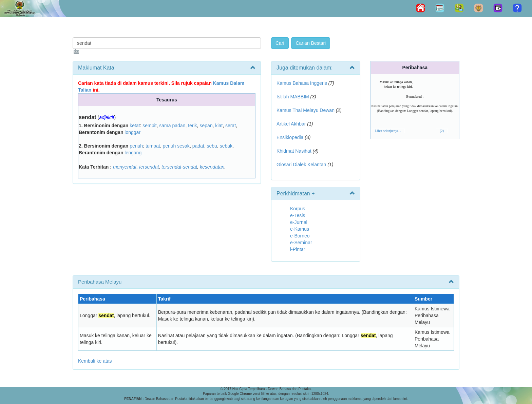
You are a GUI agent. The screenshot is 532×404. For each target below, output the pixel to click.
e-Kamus (300, 229)
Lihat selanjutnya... (388, 131)
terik (192, 126)
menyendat (125, 167)
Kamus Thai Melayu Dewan (306, 110)
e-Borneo (300, 236)
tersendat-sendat (179, 167)
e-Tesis (298, 215)
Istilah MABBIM (293, 97)
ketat (135, 126)
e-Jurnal (299, 222)
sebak (226, 146)
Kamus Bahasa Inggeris (302, 83)
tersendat (149, 167)
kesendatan (212, 167)
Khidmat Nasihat (294, 151)
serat (231, 126)
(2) (442, 131)
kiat (219, 126)
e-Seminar (301, 243)
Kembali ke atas (95, 361)
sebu (212, 146)
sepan (206, 126)
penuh (136, 146)
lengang (133, 153)
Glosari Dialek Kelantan (301, 165)
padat (198, 146)
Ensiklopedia (290, 137)
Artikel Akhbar (291, 124)
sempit (149, 126)
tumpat (153, 146)
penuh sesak (176, 146)
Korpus (298, 209)
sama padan (172, 126)
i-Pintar (298, 249)
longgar (132, 132)
